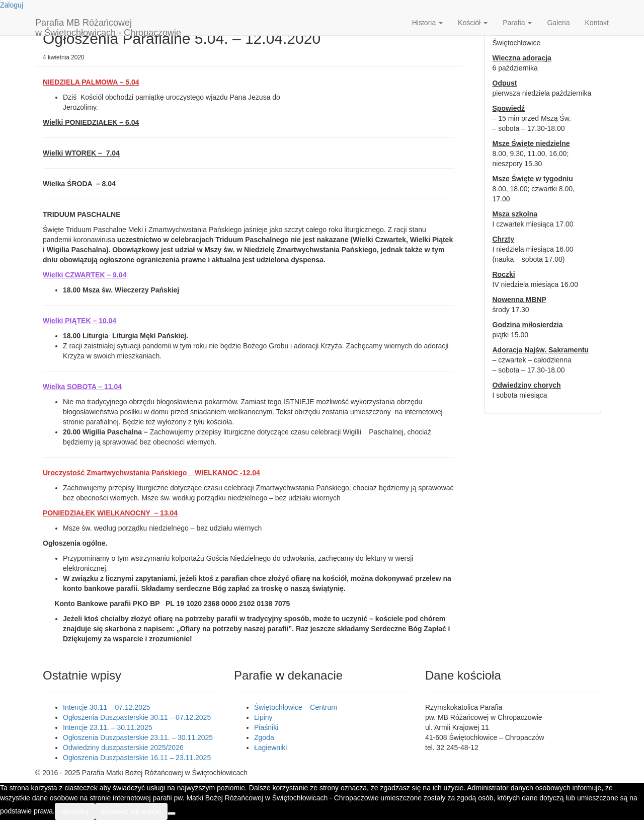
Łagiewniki (270, 748)
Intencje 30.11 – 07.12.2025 (107, 707)
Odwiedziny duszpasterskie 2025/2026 (123, 748)
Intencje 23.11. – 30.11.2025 (107, 727)
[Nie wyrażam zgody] (172, 813)
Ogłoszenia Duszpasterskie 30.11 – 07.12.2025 (137, 717)
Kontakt (597, 23)
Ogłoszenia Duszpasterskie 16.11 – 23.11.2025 (137, 758)
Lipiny (263, 717)
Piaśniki (266, 727)
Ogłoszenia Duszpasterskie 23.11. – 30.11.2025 (138, 737)
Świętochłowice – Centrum (296, 707)
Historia (427, 23)
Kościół (473, 23)
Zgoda (264, 737)
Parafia (517, 23)
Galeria (558, 23)
